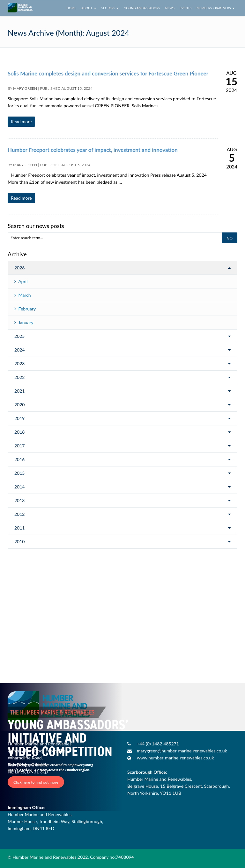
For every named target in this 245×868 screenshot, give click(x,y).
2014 (19, 487)
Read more (21, 121)
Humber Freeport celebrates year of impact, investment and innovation (93, 150)
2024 (19, 350)
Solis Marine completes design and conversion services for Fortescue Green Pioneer (108, 73)
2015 (19, 473)
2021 (19, 391)
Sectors (110, 8)
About (89, 8)
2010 (19, 541)
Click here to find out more (36, 782)
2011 (19, 528)
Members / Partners (216, 8)
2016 (19, 459)
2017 (19, 446)
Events (186, 8)
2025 (19, 336)
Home (71, 8)
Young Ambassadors (142, 8)
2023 (19, 363)
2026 (19, 268)
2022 (19, 377)
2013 (19, 500)
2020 (19, 405)
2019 (19, 418)
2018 (19, 432)
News (170, 8)
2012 (19, 514)
